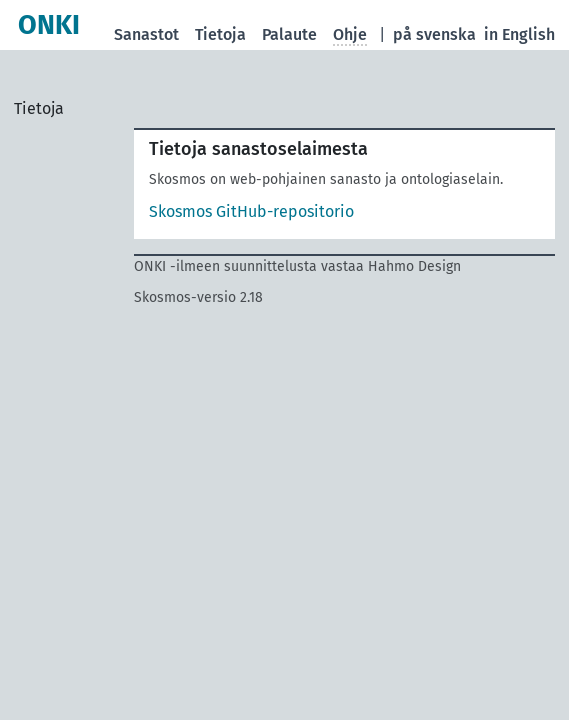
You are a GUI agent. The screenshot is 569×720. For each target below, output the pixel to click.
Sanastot (146, 34)
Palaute (289, 34)
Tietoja (220, 34)
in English (519, 34)
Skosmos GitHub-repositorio (251, 211)
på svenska (434, 34)
